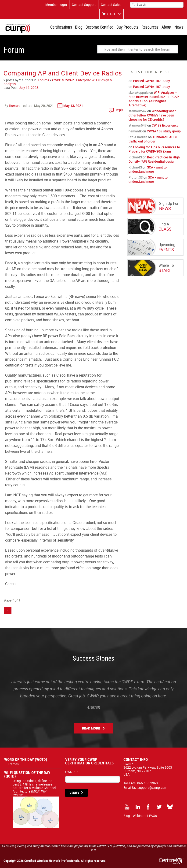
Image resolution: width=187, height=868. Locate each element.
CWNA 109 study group (164, 131)
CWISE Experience (165, 125)
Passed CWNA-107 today (151, 81)
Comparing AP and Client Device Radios (63, 73)
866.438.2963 (147, 783)
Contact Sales (111, 5)
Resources (150, 27)
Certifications (61, 27)
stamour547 (138, 111)
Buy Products (127, 27)
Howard (15, 106)
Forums (43, 80)
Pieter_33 (136, 177)
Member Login (56, 5)
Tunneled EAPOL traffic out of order (153, 139)
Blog (79, 27)
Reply (119, 110)
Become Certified (99, 27)
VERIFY (74, 793)
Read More (91, 728)
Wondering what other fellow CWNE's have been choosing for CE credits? (152, 115)
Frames (13, 764)
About (166, 27)
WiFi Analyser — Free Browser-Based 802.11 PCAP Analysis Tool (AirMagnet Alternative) (154, 99)
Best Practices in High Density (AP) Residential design (154, 159)
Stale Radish (138, 137)
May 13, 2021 (73, 106)
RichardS (135, 157)
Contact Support (84, 5)
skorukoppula (139, 92)
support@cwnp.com (152, 788)
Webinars (140, 816)
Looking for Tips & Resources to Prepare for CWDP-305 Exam (154, 149)
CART (111, 14)
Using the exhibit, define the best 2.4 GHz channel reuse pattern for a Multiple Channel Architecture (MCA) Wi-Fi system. (36, 789)
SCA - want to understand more (148, 169)
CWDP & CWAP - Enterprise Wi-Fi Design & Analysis (58, 82)
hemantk (135, 131)
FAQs (153, 816)
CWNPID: (72, 772)
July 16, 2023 (29, 88)
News (179, 27)
